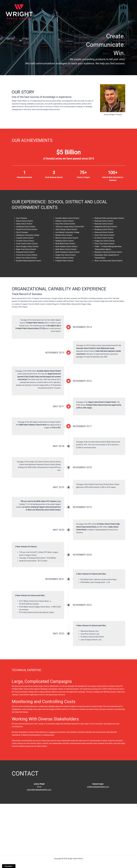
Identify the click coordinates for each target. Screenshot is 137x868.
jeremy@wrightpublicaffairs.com (39, 790)
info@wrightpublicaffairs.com (98, 787)
